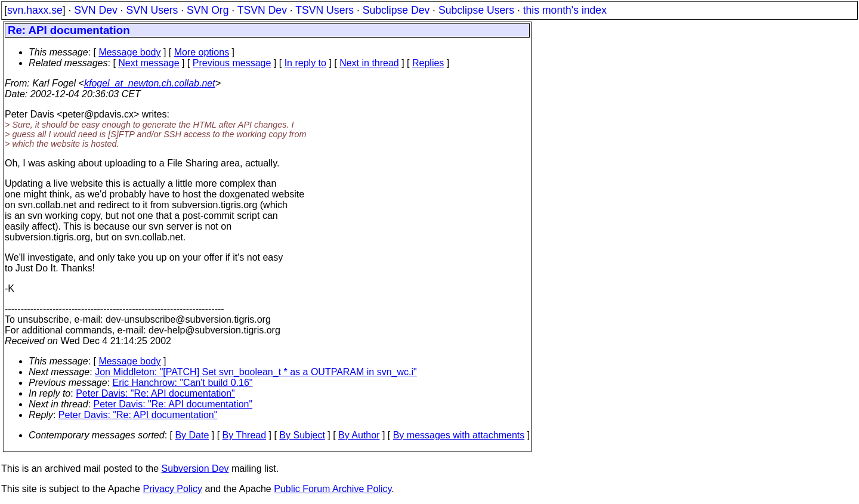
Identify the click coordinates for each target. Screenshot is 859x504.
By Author (359, 435)
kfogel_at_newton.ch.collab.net (150, 83)
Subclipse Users (476, 10)
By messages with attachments (459, 435)
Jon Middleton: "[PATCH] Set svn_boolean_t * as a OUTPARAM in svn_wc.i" (256, 372)
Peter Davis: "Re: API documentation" (155, 393)
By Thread (245, 435)
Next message (149, 63)
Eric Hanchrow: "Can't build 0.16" (183, 383)
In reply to (305, 63)
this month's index (565, 10)
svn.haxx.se (35, 10)
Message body (129, 52)
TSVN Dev (262, 10)
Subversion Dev (195, 469)
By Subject (302, 435)
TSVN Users (325, 10)
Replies (428, 63)
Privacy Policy (172, 489)
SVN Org (208, 10)
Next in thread (369, 63)
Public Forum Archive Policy (333, 489)
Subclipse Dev (396, 10)
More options (202, 52)
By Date (192, 435)
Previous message (232, 63)
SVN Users (152, 10)
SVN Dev (95, 10)
